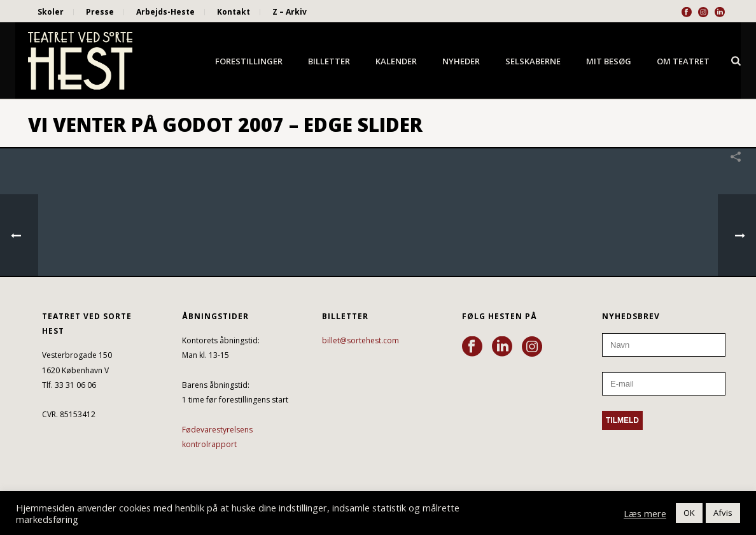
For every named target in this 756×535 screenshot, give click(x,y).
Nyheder (461, 61)
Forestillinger (249, 61)
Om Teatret (683, 61)
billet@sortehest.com (360, 340)
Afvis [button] (723, 513)
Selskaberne (533, 61)
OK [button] (689, 513)
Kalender (396, 61)
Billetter (329, 61)
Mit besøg (609, 61)
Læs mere (645, 513)
